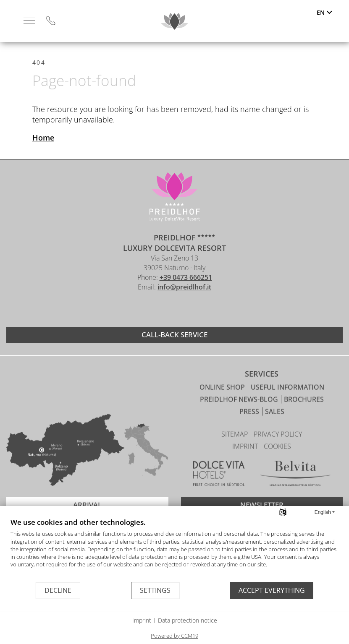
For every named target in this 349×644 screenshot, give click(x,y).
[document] (174, 549)
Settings (155, 590)
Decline (58, 590)
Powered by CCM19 (174, 636)
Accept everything (272, 590)
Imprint (142, 620)
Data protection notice (188, 620)
